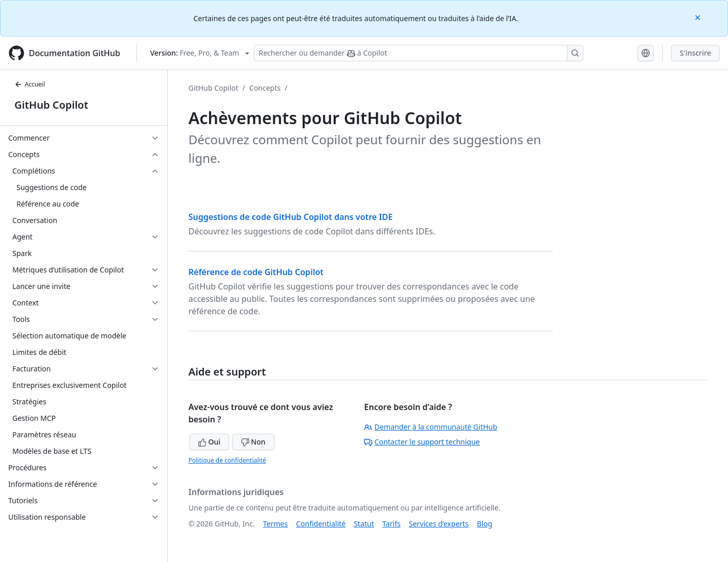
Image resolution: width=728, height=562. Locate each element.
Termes (275, 524)
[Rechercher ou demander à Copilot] (419, 53)
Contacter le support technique (422, 442)
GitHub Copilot (51, 105)
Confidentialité (321, 524)
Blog (484, 524)
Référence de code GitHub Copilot (256, 272)
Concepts (265, 88)
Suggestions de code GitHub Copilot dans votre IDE (291, 217)
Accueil (30, 84)
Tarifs (392, 524)
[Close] (699, 17)
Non (253, 442)
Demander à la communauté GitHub (431, 427)
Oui (209, 442)
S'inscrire (695, 53)
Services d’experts (439, 524)
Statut (364, 524)
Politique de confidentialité (227, 460)
